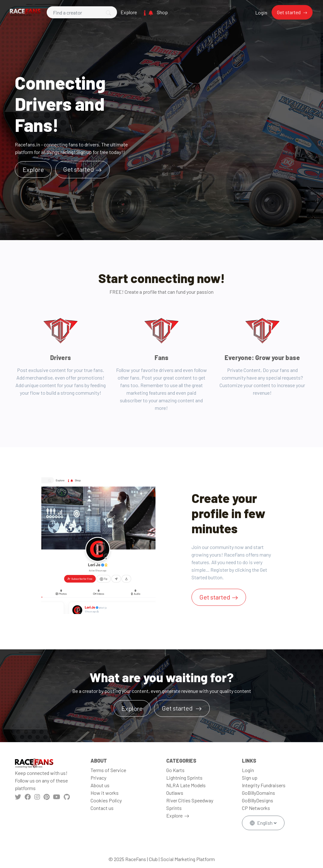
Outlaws (175, 793)
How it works (105, 793)
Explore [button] (33, 169)
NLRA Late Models (186, 785)
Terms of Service (108, 770)
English (262, 823)
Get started (289, 12)
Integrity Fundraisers (264, 785)
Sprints (174, 808)
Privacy (98, 778)
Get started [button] (178, 708)
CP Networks (256, 808)
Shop (162, 12)
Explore (129, 12)
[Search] (82, 12)
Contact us (102, 808)
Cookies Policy (106, 800)
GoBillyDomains (258, 793)
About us (100, 785)
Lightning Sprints (184, 778)
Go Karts (175, 770)
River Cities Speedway (190, 800)
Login (261, 12)
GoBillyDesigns (258, 800)
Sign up (250, 778)
